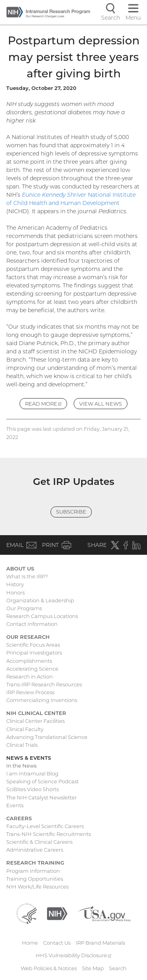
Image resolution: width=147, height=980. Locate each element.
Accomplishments (29, 661)
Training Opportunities (35, 879)
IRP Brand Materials (100, 943)
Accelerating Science (32, 669)
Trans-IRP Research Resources (44, 684)
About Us (20, 569)
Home (30, 943)
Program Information (33, 871)
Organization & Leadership (40, 600)
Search (118, 968)
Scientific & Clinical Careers (39, 842)
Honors (15, 592)
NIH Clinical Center (36, 713)
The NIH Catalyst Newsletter (42, 797)
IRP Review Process (30, 692)
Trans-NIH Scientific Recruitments (49, 834)
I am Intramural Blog (32, 773)
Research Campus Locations (42, 616)
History (15, 584)
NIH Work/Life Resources (37, 887)
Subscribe (71, 512)
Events (15, 805)
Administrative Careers (35, 850)
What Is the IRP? (27, 576)
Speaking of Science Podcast (43, 781)
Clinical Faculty (25, 729)
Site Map (93, 968)
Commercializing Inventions (42, 700)
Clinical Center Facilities (35, 721)
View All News (101, 404)
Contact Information (32, 624)
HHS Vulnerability (74, 955)
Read (46, 405)
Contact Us (57, 943)
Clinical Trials (22, 745)
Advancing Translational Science (47, 737)
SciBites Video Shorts (33, 789)
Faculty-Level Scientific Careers (45, 826)
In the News (21, 766)
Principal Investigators (34, 653)
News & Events (29, 758)
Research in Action (30, 676)
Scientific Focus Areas (33, 645)
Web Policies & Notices (49, 968)
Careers (19, 818)
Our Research (28, 637)
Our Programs (24, 608)
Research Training (35, 863)
